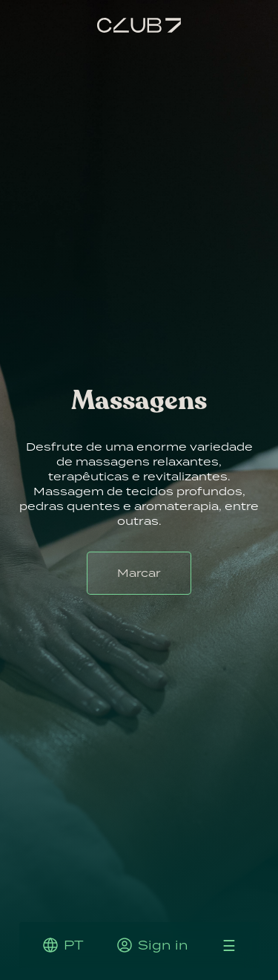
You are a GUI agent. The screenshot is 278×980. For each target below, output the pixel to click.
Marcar (139, 573)
